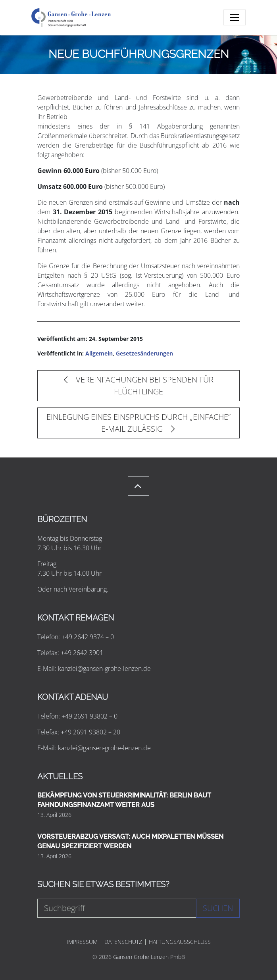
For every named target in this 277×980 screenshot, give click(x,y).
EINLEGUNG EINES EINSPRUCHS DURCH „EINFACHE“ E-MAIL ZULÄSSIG (138, 423)
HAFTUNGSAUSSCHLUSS (180, 942)
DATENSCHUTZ (123, 942)
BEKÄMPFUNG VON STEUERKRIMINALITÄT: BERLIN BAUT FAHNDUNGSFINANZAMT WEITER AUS (124, 800)
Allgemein (99, 353)
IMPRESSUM (82, 942)
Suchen (218, 908)
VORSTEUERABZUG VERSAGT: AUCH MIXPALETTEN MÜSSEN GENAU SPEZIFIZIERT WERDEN (130, 841)
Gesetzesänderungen (144, 353)
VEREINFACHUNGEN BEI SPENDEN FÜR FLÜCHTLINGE (139, 385)
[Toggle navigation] (235, 17)
